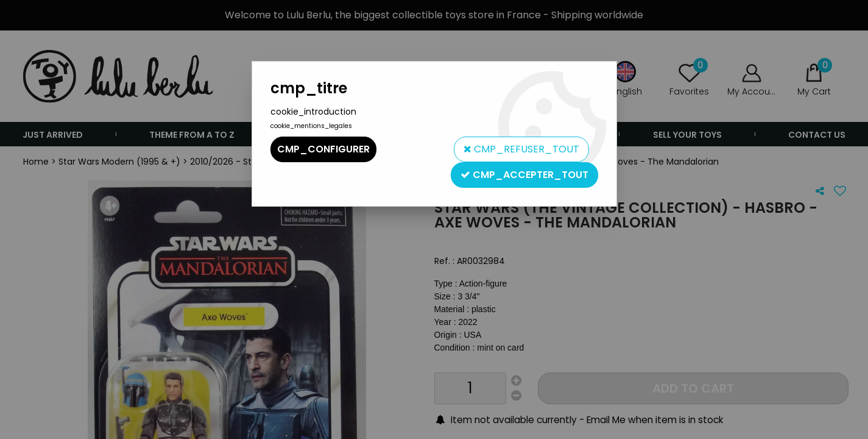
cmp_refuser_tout (521, 149)
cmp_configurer (323, 149)
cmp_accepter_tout (524, 175)
